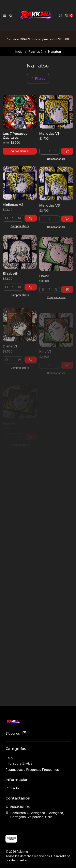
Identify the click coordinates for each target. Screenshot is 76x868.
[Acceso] (60, 16)
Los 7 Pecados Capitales (15, 136)
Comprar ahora (56, 159)
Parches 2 (35, 52)
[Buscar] (11, 16)
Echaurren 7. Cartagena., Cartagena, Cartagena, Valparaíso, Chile (35, 815)
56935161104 (18, 807)
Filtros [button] (38, 79)
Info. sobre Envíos (19, 763)
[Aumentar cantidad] (56, 151)
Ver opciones (20, 151)
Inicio (19, 52)
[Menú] (5, 16)
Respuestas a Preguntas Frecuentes (32, 770)
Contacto (12, 788)
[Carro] (69, 16)
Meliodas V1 (49, 134)
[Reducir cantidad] (43, 151)
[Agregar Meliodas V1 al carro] (67, 151)
